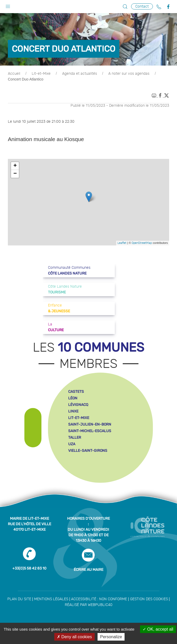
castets (76, 392)
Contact (142, 6)
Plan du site (19, 599)
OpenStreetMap (142, 243)
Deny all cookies (74, 637)
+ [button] (15, 166)
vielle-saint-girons (88, 451)
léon (73, 398)
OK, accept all (158, 629)
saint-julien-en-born (90, 424)
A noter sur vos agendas (129, 74)
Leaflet (122, 243)
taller (75, 438)
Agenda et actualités (80, 74)
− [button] (15, 174)
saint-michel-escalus (90, 431)
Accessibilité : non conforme (99, 599)
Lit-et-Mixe (41, 74)
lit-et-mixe (79, 418)
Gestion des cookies (149, 599)
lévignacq (78, 405)
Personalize (111, 637)
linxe (73, 411)
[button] (8, 5)
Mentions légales (51, 599)
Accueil (14, 74)
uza (72, 444)
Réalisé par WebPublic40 (89, 605)
